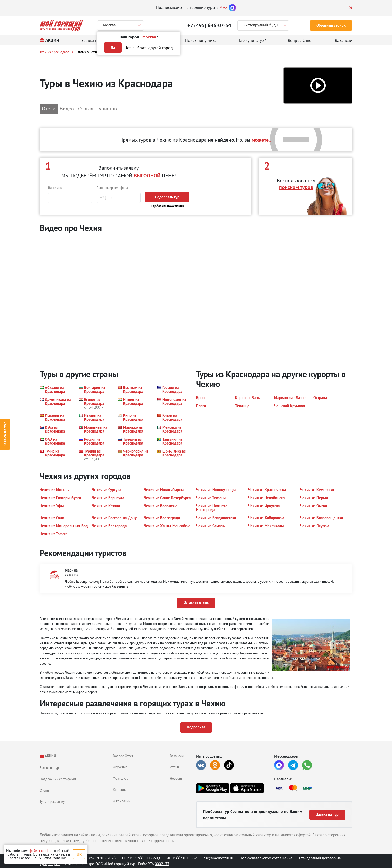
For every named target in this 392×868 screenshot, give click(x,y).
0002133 (162, 864)
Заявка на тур (5, 434)
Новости (176, 778)
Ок (79, 854)
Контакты (120, 790)
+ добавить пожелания (167, 206)
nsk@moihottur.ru (218, 858)
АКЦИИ (48, 756)
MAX (224, 7)
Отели (44, 790)
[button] (318, 86)
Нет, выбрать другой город (149, 48)
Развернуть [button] (120, 587)
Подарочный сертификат (58, 779)
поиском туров (296, 187)
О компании (122, 801)
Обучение (120, 767)
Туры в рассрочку (52, 801)
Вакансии (177, 756)
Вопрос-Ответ (123, 756)
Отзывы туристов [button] (97, 108)
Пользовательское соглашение (266, 858)
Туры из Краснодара (54, 52)
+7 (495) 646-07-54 (209, 25)
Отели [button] (49, 108)
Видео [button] (67, 108)
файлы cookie (40, 851)
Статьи (174, 767)
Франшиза (121, 778)
